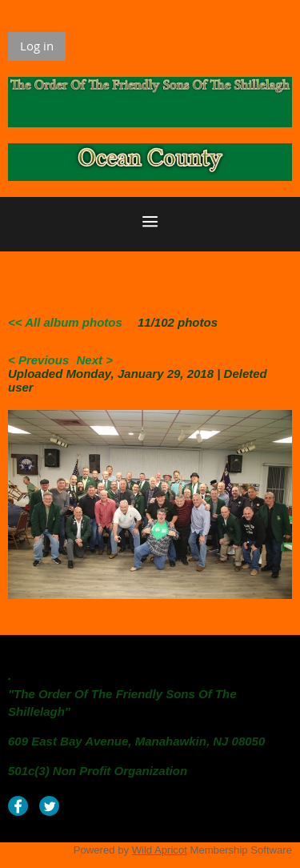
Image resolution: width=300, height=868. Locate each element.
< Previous (38, 360)
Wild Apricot (160, 850)
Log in (37, 46)
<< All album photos (65, 322)
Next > (94, 360)
